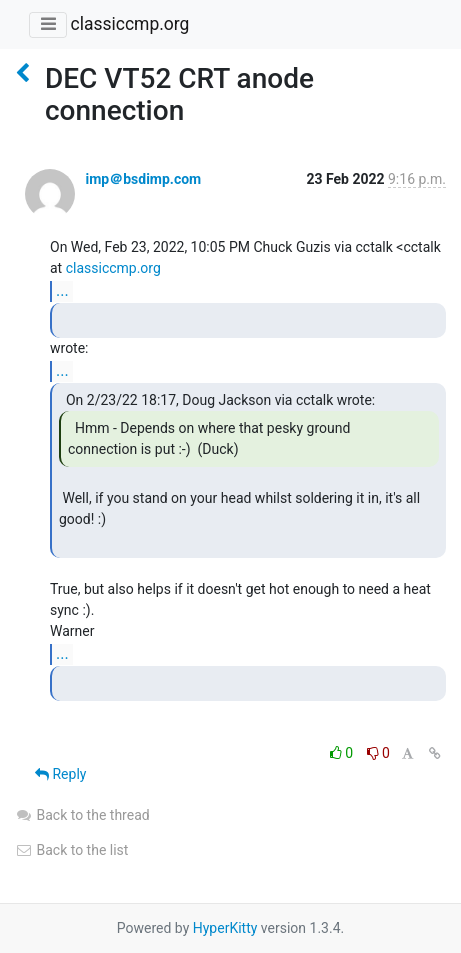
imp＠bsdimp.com (143, 179)
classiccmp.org (129, 24)
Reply (60, 774)
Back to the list (71, 850)
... (62, 290)
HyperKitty (225, 928)
